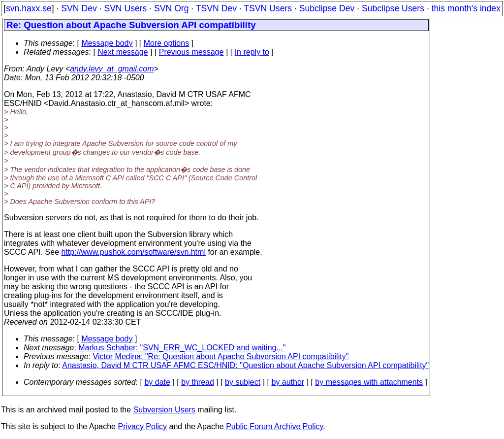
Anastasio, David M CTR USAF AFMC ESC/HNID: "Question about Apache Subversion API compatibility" (245, 365)
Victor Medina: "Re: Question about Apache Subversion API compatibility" (221, 356)
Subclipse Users (393, 8)
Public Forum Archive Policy (274, 426)
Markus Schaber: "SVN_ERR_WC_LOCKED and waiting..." (182, 348)
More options (167, 43)
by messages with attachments (369, 382)
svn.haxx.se (29, 8)
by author (288, 382)
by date (157, 382)
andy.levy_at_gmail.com (112, 69)
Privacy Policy (142, 426)
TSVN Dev (216, 8)
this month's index (466, 8)
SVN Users (125, 8)
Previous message (191, 52)
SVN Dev (79, 8)
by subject (243, 382)
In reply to (252, 52)
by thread (198, 382)
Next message (123, 52)
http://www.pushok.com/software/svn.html (134, 252)
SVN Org (171, 8)
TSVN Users (268, 8)
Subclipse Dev (327, 8)
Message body (107, 43)
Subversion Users (164, 410)
